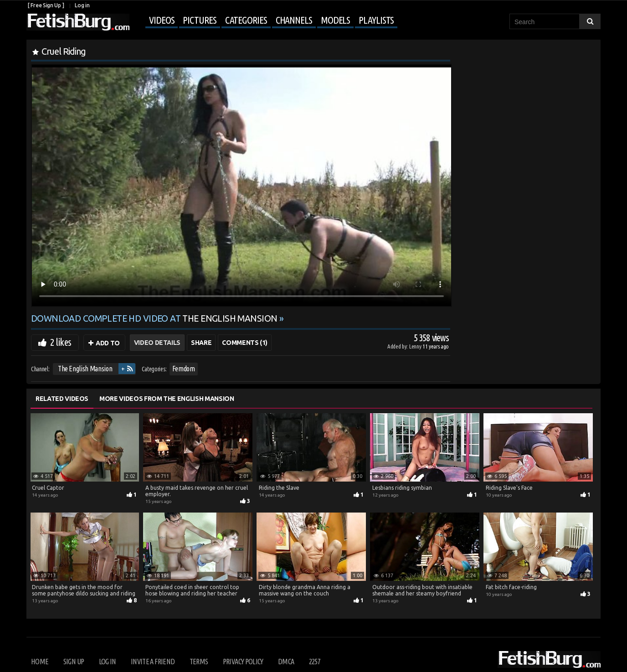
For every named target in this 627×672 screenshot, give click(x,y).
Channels (294, 20)
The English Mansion (85, 369)
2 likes (61, 342)
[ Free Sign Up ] (46, 5)
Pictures (199, 20)
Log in (82, 5)
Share (201, 343)
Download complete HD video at (155, 318)
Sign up (74, 662)
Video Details (157, 343)
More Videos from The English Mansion (167, 399)
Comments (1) (245, 343)
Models (335, 20)
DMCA (286, 662)
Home (40, 662)
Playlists (376, 20)
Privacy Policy (243, 662)
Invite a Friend (153, 662)
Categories (246, 20)
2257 (315, 662)
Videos (162, 20)
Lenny (416, 346)
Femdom (184, 369)
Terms (199, 662)
